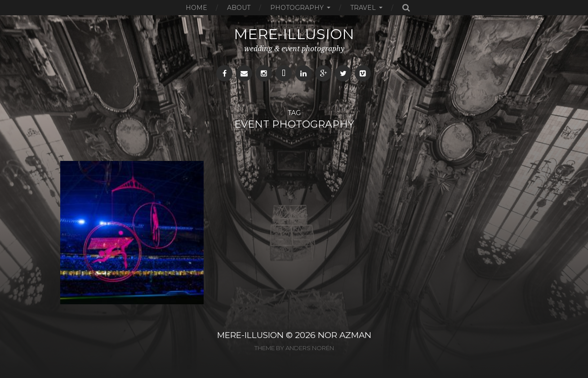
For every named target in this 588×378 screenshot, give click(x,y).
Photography (297, 8)
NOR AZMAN (345, 335)
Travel (363, 8)
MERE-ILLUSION (250, 335)
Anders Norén (310, 348)
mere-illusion (294, 34)
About (239, 8)
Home (196, 8)
